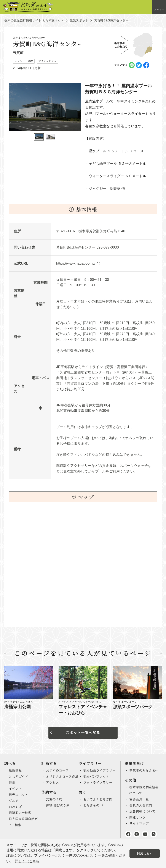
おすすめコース (58, 770)
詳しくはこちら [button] (27, 861)
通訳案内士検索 (21, 813)
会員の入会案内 (142, 811)
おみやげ (16, 807)
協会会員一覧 (140, 805)
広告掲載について (143, 817)
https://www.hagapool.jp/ (76, 263)
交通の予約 (55, 805)
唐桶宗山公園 (18, 707)
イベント (16, 789)
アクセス (53, 789)
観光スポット (79, 20)
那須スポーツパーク (133, 707)
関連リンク (138, 823)
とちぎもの (92, 811)
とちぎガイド (19, 776)
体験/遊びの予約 (58, 811)
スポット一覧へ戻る (83, 733)
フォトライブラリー (99, 789)
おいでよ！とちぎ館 (99, 805)
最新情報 (16, 770)
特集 (12, 782)
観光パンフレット (97, 782)
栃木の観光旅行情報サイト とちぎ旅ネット (34, 20)
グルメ (14, 801)
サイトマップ (140, 829)
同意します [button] (145, 853)
